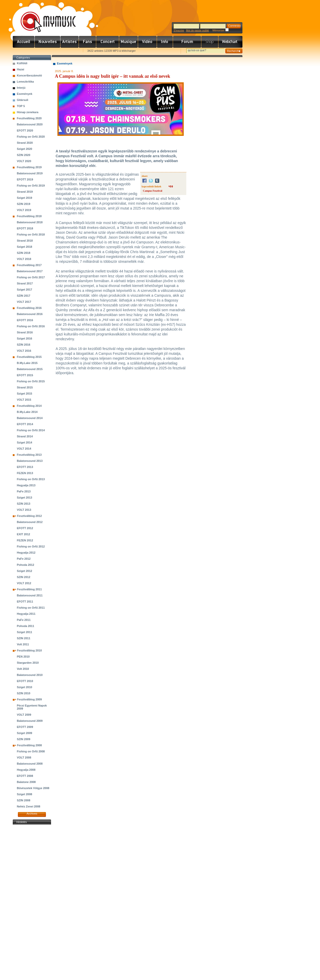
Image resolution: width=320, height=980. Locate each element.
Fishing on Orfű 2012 (31, 546)
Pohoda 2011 (26, 626)
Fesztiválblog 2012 (29, 516)
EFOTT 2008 (25, 776)
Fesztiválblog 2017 (29, 265)
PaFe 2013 (24, 491)
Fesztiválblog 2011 (29, 589)
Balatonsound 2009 (30, 721)
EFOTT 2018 (25, 228)
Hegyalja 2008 (26, 770)
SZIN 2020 (24, 155)
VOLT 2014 (24, 449)
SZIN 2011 (24, 638)
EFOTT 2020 (25, 130)
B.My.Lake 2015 (27, 363)
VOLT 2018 (24, 259)
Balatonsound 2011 (30, 595)
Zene (129, 42)
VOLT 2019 (24, 210)
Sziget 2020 (24, 149)
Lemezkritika (25, 82)
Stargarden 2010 (28, 663)
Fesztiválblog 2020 (29, 118)
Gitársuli (23, 100)
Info (165, 42)
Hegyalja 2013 (26, 485)
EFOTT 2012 (25, 528)
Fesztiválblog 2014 (29, 406)
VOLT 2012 (24, 583)
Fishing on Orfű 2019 (31, 186)
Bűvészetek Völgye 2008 (33, 788)
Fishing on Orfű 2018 (31, 234)
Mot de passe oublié (198, 30)
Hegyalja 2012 (26, 553)
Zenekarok (70, 42)
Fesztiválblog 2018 (29, 216)
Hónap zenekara (28, 112)
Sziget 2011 (24, 632)
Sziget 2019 (24, 198)
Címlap (24, 42)
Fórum (187, 42)
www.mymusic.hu (44, 17)
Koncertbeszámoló (29, 75)
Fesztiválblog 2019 (29, 167)
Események (25, 94)
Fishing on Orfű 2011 (31, 608)
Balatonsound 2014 (30, 418)
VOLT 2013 (24, 510)
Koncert (108, 42)
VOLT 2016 (24, 351)
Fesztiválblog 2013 (29, 455)
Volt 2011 (23, 644)
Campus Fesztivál (153, 191)
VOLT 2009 (24, 715)
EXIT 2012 (23, 534)
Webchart (230, 42)
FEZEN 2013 (25, 473)
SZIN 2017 (24, 296)
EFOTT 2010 (25, 681)
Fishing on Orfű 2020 (31, 137)
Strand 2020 (25, 143)
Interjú (21, 88)
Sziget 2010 (24, 687)
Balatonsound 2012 (30, 522)
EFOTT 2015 (25, 375)
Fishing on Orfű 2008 (31, 751)
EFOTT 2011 (25, 602)
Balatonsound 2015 (30, 369)
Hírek (48, 42)
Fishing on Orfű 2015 (31, 381)
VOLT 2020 (24, 161)
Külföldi (22, 63)
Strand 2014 (25, 436)
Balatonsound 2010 (30, 675)
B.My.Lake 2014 (27, 412)
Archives (32, 814)
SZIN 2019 (24, 204)
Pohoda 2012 (26, 565)
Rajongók (88, 42)
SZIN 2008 (24, 800)
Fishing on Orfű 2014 (31, 430)
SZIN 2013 (24, 504)
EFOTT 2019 (25, 179)
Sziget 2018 (24, 247)
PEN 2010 (23, 657)
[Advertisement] (32, 902)
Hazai (21, 69)
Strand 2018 (25, 241)
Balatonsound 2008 (30, 764)
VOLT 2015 (24, 400)
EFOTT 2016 (25, 320)
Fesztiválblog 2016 (29, 308)
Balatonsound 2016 (30, 314)
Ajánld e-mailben (67, 51)
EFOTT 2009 (25, 727)
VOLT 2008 (24, 757)
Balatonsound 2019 (30, 173)
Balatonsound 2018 (30, 222)
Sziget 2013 (24, 498)
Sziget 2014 (24, 442)
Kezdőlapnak (45, 51)
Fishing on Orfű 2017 (31, 277)
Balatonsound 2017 (30, 271)
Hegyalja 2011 (26, 614)
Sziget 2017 (24, 290)
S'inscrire (179, 30)
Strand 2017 (25, 283)
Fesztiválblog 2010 (29, 650)
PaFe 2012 (24, 559)
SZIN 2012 (24, 577)
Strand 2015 (25, 387)
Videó (147, 42)
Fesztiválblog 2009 (29, 699)
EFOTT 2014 (25, 424)
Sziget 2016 (24, 338)
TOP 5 (21, 106)
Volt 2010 (23, 669)
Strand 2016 (25, 332)
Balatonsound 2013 (30, 461)
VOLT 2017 (24, 302)
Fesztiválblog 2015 (29, 357)
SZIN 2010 (24, 693)
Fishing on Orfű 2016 (31, 326)
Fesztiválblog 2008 (29, 745)
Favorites (23, 51)
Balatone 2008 (26, 782)
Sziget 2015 (24, 394)
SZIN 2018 (24, 253)
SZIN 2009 (24, 739)
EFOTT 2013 (25, 467)
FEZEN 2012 (25, 540)
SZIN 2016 (24, 345)
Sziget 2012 (24, 571)
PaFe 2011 (24, 620)
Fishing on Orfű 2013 (31, 479)
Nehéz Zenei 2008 (29, 806)
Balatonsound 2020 (30, 124)
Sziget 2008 (24, 794)
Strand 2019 (25, 192)
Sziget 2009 (24, 733)
